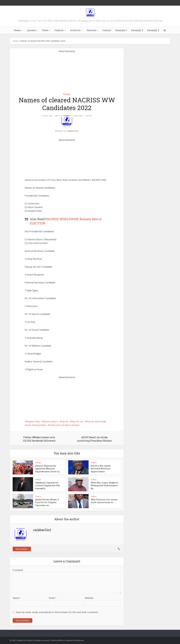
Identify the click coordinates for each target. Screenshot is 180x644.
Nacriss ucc (77, 421)
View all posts (22, 549)
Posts (45, 30)
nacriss (65, 421)
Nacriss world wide (96, 421)
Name (17, 598)
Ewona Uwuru (51, 421)
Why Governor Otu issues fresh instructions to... (104, 501)
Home (17, 30)
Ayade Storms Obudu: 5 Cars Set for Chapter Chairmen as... (47, 502)
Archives (75, 30)
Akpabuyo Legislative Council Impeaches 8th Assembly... (48, 485)
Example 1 (121, 30)
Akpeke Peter (33, 421)
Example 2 (137, 30)
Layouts (31, 30)
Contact (107, 30)
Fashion (59, 30)
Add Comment (61, 116)
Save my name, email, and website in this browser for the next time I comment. (57, 612)
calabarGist (78, 116)
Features (91, 30)
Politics (67, 94)
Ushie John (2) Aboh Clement (64, 425)
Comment (18, 570)
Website (89, 598)
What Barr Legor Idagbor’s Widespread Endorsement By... (104, 485)
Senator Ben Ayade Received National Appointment (101, 469)
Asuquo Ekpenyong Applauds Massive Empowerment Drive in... (48, 469)
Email (53, 598)
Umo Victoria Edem (36, 425)
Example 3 (153, 30)
